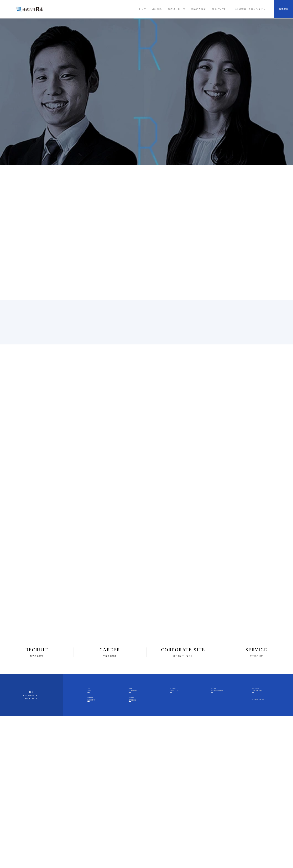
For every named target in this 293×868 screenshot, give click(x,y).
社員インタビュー (222, 9)
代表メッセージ (176, 9)
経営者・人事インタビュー (253, 9)
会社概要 (157, 9)
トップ (142, 9)
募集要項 (284, 9)
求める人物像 (198, 9)
